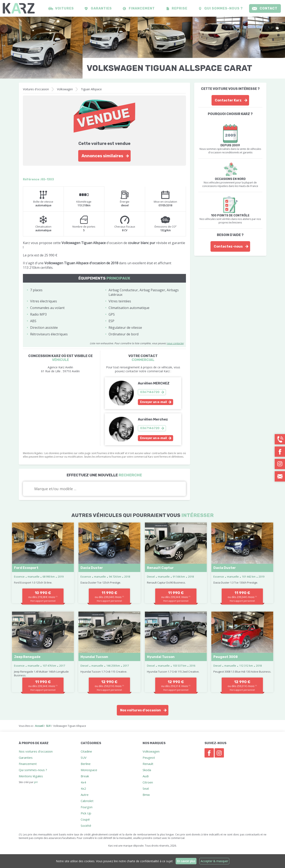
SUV (84, 758)
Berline (86, 764)
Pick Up (86, 813)
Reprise (180, 8)
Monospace (89, 770)
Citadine (86, 751)
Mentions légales (31, 776)
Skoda (147, 770)
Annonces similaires (102, 156)
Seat (146, 788)
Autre (85, 795)
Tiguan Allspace (91, 89)
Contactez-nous (228, 246)
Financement (142, 8)
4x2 (83, 788)
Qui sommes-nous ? (224, 8)
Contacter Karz (228, 100)
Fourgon (87, 807)
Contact (268, 8)
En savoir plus (186, 861)
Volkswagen (65, 89)
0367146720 (150, 392)
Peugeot (149, 758)
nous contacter (175, 343)
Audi (146, 776)
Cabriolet (87, 801)
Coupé (85, 819)
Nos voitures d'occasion (141, 710)
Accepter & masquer (214, 861)
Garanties (101, 8)
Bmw (146, 795)
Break (85, 776)
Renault (148, 764)
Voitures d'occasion (36, 89)
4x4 (83, 782)
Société (86, 826)
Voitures (64, 8)
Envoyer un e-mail (153, 402)
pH (36, 782)
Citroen (148, 782)
